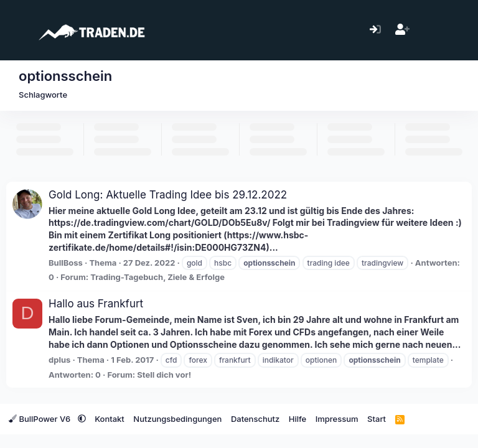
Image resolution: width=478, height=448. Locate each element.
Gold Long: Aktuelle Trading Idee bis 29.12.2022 (168, 195)
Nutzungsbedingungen (177, 419)
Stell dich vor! (164, 375)
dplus (59, 360)
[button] (82, 419)
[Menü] (17, 30)
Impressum (337, 419)
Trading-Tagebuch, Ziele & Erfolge (157, 277)
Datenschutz (255, 419)
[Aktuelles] (429, 30)
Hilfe (298, 419)
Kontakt (110, 419)
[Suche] (456, 30)
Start (377, 419)
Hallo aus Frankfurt (96, 304)
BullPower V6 (41, 419)
